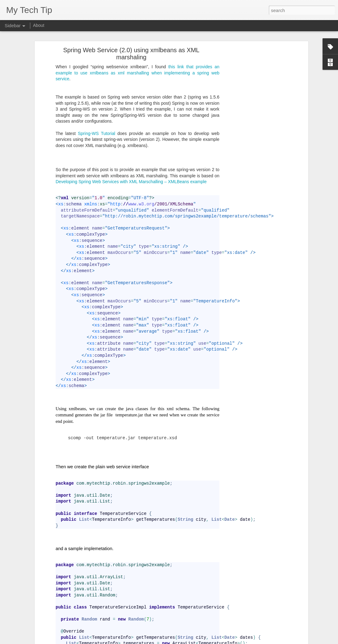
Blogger (200, 641)
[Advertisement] (253, 124)
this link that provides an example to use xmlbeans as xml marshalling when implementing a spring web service (137, 50)
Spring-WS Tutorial (97, 110)
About (39, 25)
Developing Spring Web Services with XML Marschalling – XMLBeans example (131, 159)
